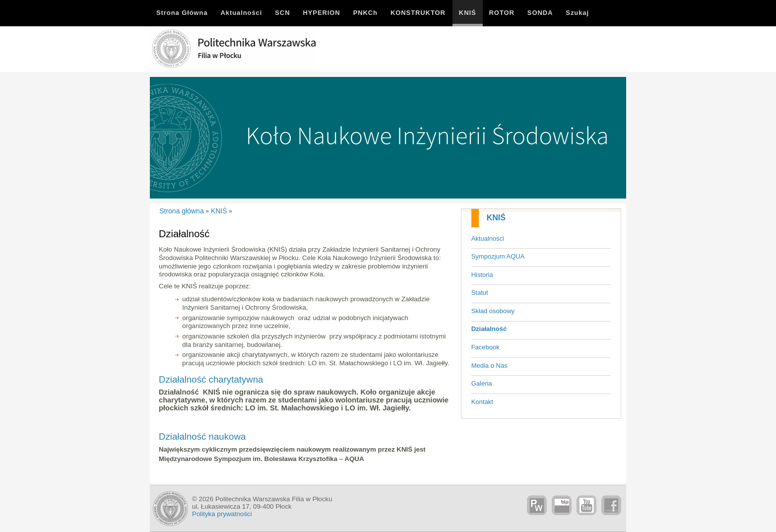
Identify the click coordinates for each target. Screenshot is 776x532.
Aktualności (488, 238)
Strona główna (182, 211)
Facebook (485, 347)
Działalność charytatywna (211, 379)
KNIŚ (496, 218)
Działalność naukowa (202, 436)
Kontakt (482, 402)
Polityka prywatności (222, 514)
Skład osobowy (493, 311)
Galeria (482, 383)
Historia (482, 275)
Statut (480, 293)
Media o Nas (489, 366)
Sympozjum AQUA (498, 256)
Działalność (489, 329)
